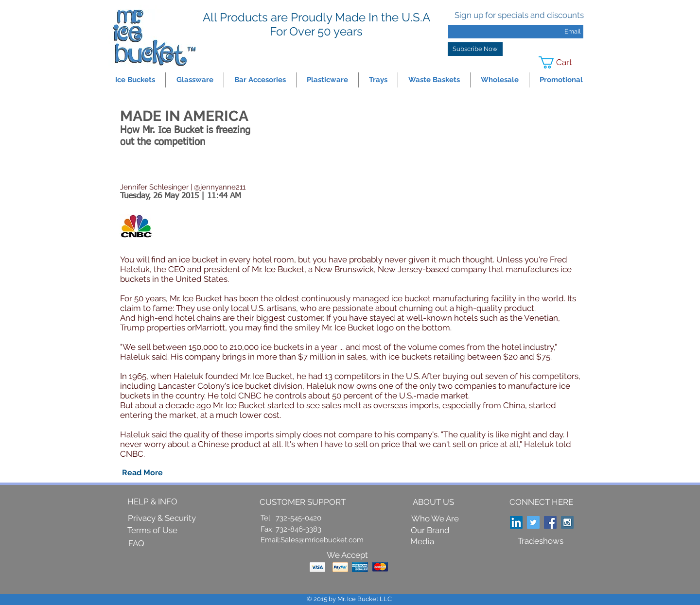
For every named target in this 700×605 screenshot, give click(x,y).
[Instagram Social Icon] (567, 522)
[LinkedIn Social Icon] (516, 522)
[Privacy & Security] (162, 519)
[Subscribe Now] (475, 49)
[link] (562, 62)
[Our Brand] (430, 530)
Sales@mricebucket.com (322, 540)
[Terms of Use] (152, 531)
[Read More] (142, 473)
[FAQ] (136, 544)
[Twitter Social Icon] (533, 522)
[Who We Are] (435, 519)
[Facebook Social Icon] (550, 522)
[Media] (422, 542)
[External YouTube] (456, 179)
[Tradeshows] (541, 541)
